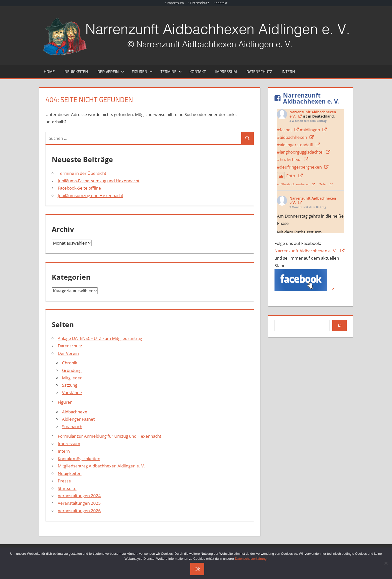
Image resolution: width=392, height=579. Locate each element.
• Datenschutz (199, 3)
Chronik (70, 363)
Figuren (142, 72)
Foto (286, 176)
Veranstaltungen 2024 (79, 496)
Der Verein (111, 72)
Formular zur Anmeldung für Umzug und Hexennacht (109, 436)
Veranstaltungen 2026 (79, 511)
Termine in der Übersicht (82, 173)
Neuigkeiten (76, 72)
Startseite (67, 488)
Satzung (70, 385)
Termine (171, 72)
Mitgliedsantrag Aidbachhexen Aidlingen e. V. (101, 466)
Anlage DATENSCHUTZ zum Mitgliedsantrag (100, 338)
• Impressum (174, 3)
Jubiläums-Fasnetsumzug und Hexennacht (99, 181)
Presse (64, 481)
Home (49, 72)
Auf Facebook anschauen (293, 184)
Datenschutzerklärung (251, 559)
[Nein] (386, 563)
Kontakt (198, 72)
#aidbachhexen (292, 137)
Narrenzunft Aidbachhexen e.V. (313, 200)
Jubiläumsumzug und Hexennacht (90, 195)
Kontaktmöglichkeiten (79, 459)
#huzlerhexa (289, 159)
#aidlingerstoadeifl (295, 145)
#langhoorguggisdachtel (300, 152)
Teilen (323, 184)
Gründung (72, 370)
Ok (197, 569)
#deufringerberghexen (299, 167)
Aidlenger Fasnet (78, 419)
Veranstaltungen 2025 (79, 503)
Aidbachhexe (75, 412)
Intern (288, 72)
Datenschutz (259, 72)
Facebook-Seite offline (79, 188)
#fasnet (284, 130)
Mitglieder (72, 378)
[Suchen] (339, 325)
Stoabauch (72, 427)
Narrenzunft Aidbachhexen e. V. (306, 251)
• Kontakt (220, 3)
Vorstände (72, 393)
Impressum (226, 72)
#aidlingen (310, 130)
